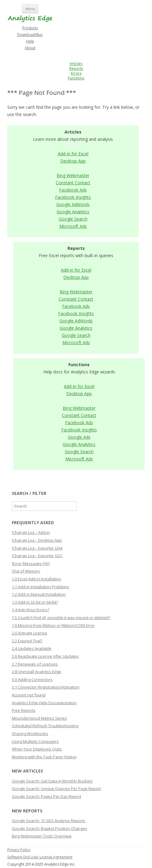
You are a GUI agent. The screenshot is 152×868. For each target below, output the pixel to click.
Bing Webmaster (73, 175)
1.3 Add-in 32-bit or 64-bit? (35, 602)
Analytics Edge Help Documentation (44, 703)
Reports (76, 68)
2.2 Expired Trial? (27, 641)
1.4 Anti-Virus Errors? (31, 610)
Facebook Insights (73, 197)
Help (30, 41)
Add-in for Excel (73, 154)
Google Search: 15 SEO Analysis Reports (49, 821)
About (30, 48)
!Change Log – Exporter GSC (37, 556)
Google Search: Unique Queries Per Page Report (56, 789)
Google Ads (79, 437)
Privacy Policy (19, 850)
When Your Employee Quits (37, 749)
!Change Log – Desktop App (37, 540)
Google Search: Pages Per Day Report (46, 796)
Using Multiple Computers (35, 741)
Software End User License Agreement (40, 857)
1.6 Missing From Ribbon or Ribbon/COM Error (53, 625)
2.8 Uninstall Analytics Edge (36, 672)
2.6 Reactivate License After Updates (45, 656)
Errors (76, 73)
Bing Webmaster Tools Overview (42, 836)
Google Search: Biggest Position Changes (50, 828)
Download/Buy (30, 35)
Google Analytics (73, 212)
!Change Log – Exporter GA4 (37, 548)
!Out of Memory (26, 571)
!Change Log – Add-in (31, 532)
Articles (76, 64)
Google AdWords (73, 204)
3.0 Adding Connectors (32, 679)
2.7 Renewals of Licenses (35, 664)
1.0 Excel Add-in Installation (36, 579)
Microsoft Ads (73, 226)
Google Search (73, 219)
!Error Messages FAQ (31, 563)
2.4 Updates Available (32, 648)
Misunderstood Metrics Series (39, 718)
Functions (76, 78)
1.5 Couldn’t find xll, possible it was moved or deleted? (61, 618)
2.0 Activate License (30, 633)
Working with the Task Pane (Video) (44, 757)
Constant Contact (73, 183)
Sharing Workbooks (30, 734)
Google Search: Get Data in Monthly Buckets (52, 781)
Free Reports (24, 710)
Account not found (29, 695)
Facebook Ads (73, 190)
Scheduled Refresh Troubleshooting (45, 726)
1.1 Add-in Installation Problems (41, 587)
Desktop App (73, 161)
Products (30, 28)
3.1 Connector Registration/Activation (46, 687)
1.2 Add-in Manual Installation (39, 594)
